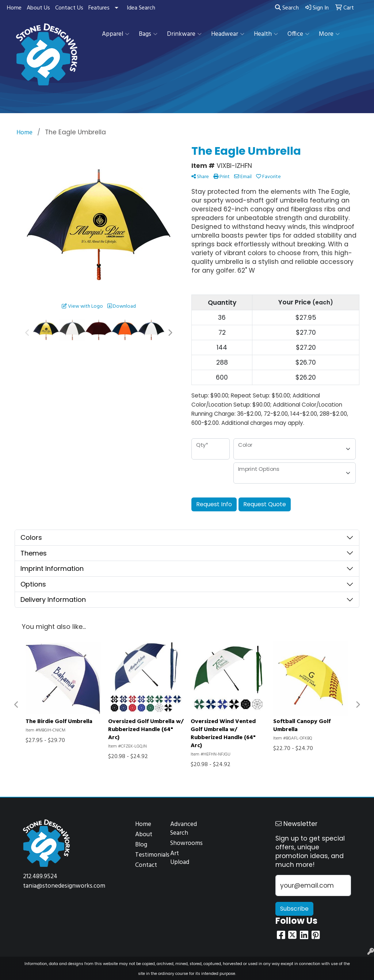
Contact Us (69, 8)
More (329, 34)
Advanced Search (183, 829)
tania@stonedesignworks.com (64, 886)
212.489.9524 (40, 877)
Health (266, 34)
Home (14, 8)
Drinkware (184, 34)
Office (298, 34)
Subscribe (294, 909)
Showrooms (183, 843)
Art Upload (180, 858)
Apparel (116, 34)
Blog (141, 845)
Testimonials (148, 855)
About (144, 835)
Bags (148, 34)
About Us (38, 8)
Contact (146, 865)
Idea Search (141, 8)
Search (287, 8)
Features (99, 8)
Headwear (228, 34)
